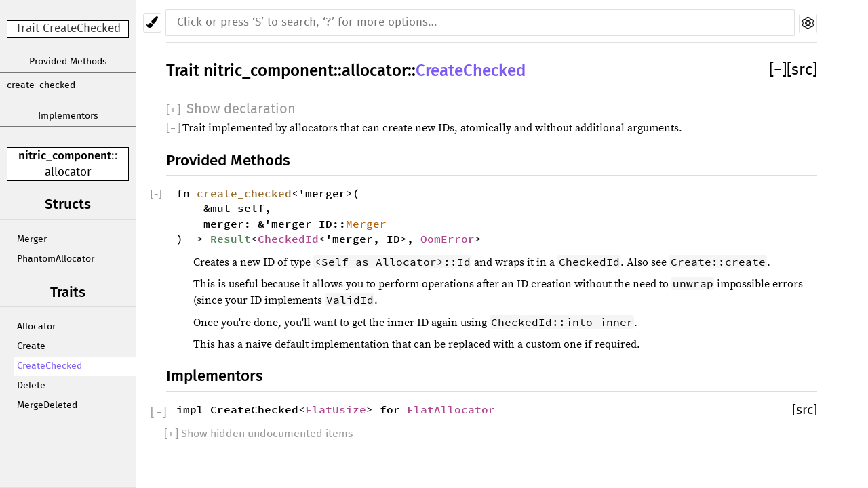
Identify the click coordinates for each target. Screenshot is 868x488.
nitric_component (65, 156)
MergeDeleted (47, 405)
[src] (802, 70)
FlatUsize (336, 409)
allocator (68, 172)
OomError (448, 239)
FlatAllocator (451, 409)
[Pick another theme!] (152, 23)
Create (31, 346)
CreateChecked (50, 366)
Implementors (68, 116)
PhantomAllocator (56, 259)
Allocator (36, 327)
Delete (31, 386)
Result (231, 239)
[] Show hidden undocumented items (259, 434)
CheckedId (288, 239)
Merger (32, 239)
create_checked (41, 85)
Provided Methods (68, 62)
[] (778, 70)
